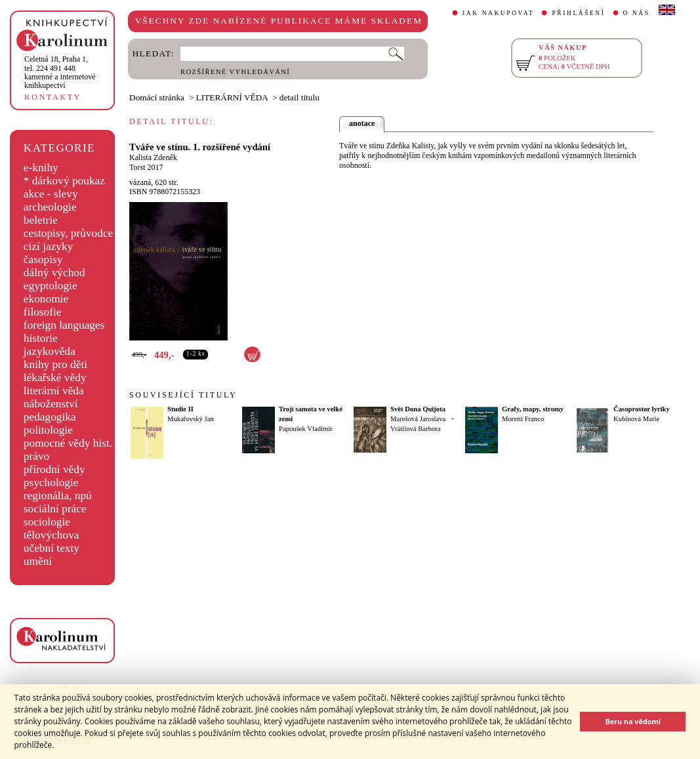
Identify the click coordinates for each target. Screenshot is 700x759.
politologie (48, 430)
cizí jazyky (49, 246)
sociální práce (55, 509)
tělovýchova (51, 535)
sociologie (47, 522)
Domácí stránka (157, 97)
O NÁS (637, 13)
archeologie (50, 207)
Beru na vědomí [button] (633, 721)
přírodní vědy (54, 469)
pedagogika (50, 417)
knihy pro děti (55, 364)
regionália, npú (58, 496)
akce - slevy (51, 194)
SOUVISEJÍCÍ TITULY (183, 395)
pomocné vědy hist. (68, 443)
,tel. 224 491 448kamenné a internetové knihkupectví (60, 72)
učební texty (51, 548)
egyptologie (51, 286)
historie (41, 338)
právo (36, 456)
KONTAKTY (53, 97)
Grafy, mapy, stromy (533, 409)
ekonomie (46, 299)
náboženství (51, 404)
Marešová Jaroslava (418, 419)
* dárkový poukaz (64, 181)
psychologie (51, 482)
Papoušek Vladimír (306, 429)
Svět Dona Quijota (418, 409)
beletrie (41, 220)
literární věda (54, 391)
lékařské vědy (55, 378)
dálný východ (54, 273)
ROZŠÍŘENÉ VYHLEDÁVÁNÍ (235, 72)
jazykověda (50, 351)
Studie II (180, 409)
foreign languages (64, 325)
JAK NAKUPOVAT (499, 13)
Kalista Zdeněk (153, 157)
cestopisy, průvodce (69, 233)
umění (38, 561)
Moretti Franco (523, 419)
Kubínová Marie (636, 419)
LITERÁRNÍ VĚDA (232, 97)
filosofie (43, 312)
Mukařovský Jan (191, 419)
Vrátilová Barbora (416, 429)
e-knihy (41, 168)
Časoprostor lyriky (642, 409)
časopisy (43, 259)
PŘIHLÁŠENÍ (578, 13)
